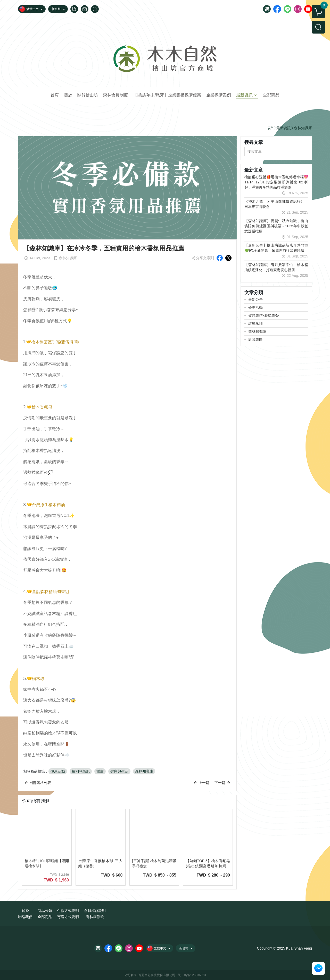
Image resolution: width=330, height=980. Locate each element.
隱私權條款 (95, 917)
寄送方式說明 (68, 917)
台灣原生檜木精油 (48, 505)
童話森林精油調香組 (51, 592)
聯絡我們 (25, 917)
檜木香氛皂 (42, 407)
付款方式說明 (68, 911)
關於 (25, 911)
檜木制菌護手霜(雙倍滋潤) (55, 342)
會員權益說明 (95, 911)
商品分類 (45, 911)
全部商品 (45, 917)
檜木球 (38, 679)
